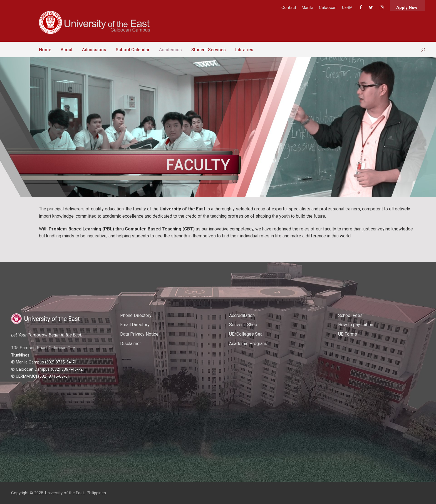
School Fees (350, 315)
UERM (347, 8)
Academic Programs (249, 344)
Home (45, 50)
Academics (170, 50)
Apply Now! (407, 8)
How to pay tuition (356, 325)
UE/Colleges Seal (246, 334)
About (67, 50)
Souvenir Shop (243, 325)
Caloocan (328, 8)
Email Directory (135, 325)
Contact (289, 8)
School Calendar (133, 50)
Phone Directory (136, 315)
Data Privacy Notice (139, 334)
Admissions (94, 50)
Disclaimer (131, 344)
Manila (308, 8)
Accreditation (242, 315)
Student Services (209, 50)
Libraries (244, 50)
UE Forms (348, 334)
